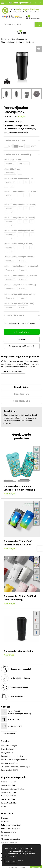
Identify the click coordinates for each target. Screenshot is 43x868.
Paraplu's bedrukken (9, 803)
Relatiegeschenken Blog (11, 825)
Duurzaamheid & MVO (10, 770)
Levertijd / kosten (8, 749)
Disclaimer (5, 836)
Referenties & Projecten (11, 828)
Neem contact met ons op (13, 371)
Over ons (5, 818)
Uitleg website (7, 753)
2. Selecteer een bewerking (18, 154)
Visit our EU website (9, 843)
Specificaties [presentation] (21, 394)
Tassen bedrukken (8, 785)
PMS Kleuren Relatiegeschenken (14, 760)
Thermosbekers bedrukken (12, 42)
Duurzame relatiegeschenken (13, 789)
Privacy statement (8, 832)
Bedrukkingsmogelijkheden (12, 756)
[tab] (21, 387)
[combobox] (18, 24)
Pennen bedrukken (8, 782)
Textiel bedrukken (8, 799)
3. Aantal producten (14, 315)
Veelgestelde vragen (9, 746)
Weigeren (20, 861)
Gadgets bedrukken (9, 792)
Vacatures (5, 821)
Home (4, 39)
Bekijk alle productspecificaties (17, 133)
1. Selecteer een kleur (15, 140)
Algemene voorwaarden (10, 839)
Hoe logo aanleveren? (10, 763)
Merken (4, 806)
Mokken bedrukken (9, 796)
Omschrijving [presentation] (21, 387)
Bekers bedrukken (19, 39)
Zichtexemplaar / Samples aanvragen (16, 767)
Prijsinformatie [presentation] (21, 401)
